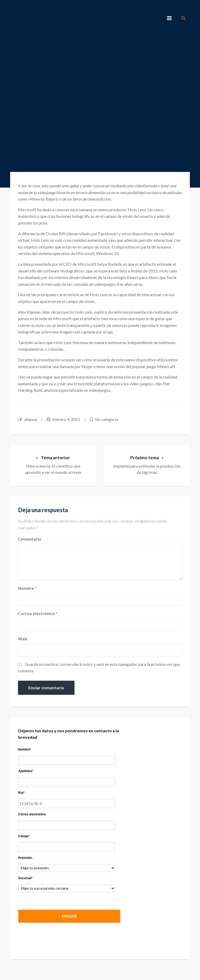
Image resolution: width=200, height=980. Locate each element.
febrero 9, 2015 (66, 419)
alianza (30, 419)
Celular (24, 836)
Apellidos (26, 771)
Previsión (25, 858)
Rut (21, 793)
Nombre (27, 588)
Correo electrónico (38, 613)
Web (23, 639)
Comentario (30, 539)
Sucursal (25, 878)
